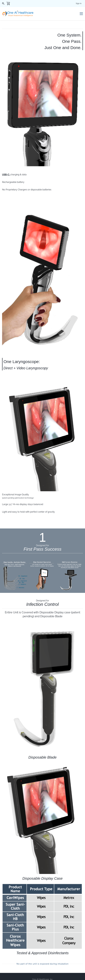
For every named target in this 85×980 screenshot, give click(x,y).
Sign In (79, 3)
